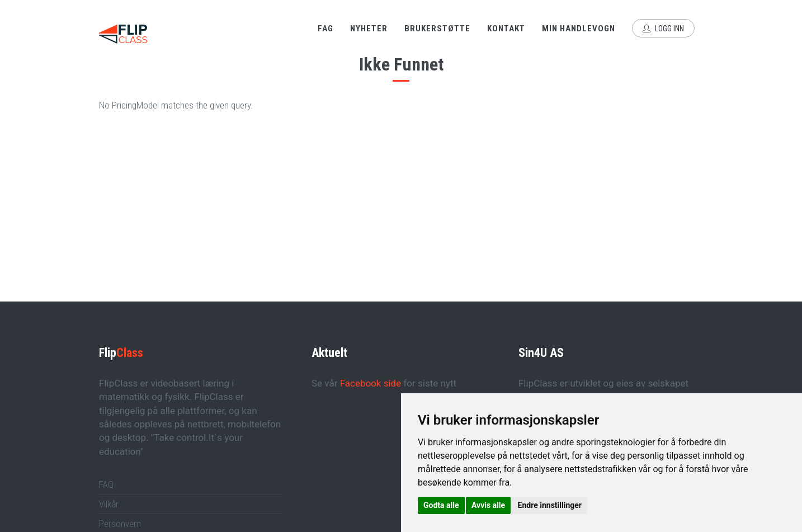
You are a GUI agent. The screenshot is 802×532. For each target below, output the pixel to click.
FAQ (106, 484)
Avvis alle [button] (488, 505)
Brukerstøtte (437, 29)
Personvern (120, 524)
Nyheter (369, 29)
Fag (325, 29)
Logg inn (663, 29)
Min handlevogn (579, 29)
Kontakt (506, 29)
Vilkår (109, 504)
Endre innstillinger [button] (550, 505)
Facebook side (371, 383)
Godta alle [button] (441, 505)
